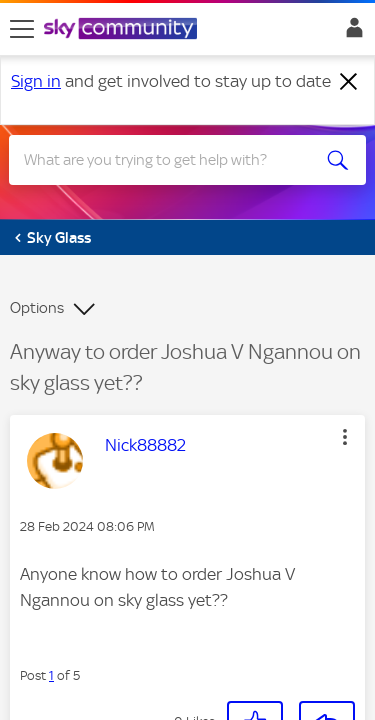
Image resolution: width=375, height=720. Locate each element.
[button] (255, 683)
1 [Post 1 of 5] (51, 636)
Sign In (350, 33)
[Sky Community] (123, 30)
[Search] (169, 160)
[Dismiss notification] (349, 82)
